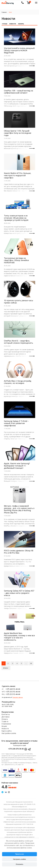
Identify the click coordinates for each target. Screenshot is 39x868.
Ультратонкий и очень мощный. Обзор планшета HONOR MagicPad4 (19, 50)
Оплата (5, 719)
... (26, 663)
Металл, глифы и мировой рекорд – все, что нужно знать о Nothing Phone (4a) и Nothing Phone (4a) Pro (19, 509)
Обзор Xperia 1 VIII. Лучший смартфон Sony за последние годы (18, 133)
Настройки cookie (9, 733)
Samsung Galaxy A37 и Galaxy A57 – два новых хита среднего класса (19, 593)
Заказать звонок (18, 697)
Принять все (19, 854)
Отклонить (19, 864)
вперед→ (6, 668)
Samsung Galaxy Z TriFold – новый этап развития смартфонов (16, 423)
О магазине (6, 724)
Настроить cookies (19, 859)
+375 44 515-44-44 (13, 689)
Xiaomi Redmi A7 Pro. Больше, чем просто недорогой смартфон (18, 175)
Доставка (5, 717)
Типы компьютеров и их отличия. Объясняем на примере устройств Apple (16, 218)
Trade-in (5, 722)
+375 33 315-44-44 (13, 692)
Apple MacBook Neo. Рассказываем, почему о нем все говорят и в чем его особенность (19, 637)
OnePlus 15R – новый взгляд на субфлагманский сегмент (18, 92)
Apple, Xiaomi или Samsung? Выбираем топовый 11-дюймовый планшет (17, 466)
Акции (4, 726)
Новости (13, 24)
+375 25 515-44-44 (13, 694)
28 (31, 663)
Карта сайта (6, 731)
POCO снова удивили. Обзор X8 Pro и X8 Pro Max (19, 552)
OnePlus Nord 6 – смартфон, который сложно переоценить (18, 342)
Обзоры (21, 24)
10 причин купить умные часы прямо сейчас (19, 302)
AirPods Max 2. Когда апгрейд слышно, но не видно (18, 382)
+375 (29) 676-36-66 (16, 749)
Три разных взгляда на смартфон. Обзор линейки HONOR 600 (16, 260)
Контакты (6, 714)
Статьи (5, 24)
